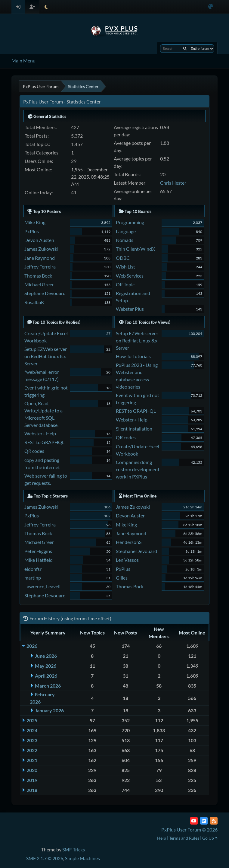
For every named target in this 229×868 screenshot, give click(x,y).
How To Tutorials (133, 356)
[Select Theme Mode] (46, 7)
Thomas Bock (38, 276)
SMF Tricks (74, 849)
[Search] (185, 49)
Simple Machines (82, 858)
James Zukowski (41, 249)
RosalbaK (34, 302)
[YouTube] (194, 821)
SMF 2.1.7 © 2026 (45, 858)
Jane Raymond (40, 258)
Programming (130, 222)
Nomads (125, 240)
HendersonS (129, 542)
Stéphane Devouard (45, 293)
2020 (32, 770)
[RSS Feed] (214, 821)
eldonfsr (33, 569)
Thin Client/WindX (135, 249)
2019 (32, 780)
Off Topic (125, 284)
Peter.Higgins (38, 551)
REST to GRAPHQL (44, 442)
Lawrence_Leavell (42, 586)
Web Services (130, 276)
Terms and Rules (184, 838)
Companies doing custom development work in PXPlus (138, 469)
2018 (32, 790)
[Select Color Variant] (211, 7)
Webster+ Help (40, 433)
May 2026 (46, 666)
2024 (32, 730)
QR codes (34, 451)
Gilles (122, 578)
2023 (32, 740)
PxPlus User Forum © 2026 (189, 830)
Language (126, 231)
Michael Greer (39, 284)
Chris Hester (173, 183)
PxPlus (32, 231)
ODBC (123, 258)
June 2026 (46, 656)
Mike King (35, 222)
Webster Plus (130, 309)
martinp (33, 578)
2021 (32, 760)
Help (162, 838)
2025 (32, 720)
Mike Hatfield (39, 560)
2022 (32, 750)
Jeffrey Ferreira (40, 267)
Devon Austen (39, 240)
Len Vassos (127, 560)
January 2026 (49, 710)
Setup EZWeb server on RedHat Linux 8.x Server (46, 356)
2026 (32, 646)
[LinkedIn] (204, 821)
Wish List (125, 267)
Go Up (210, 838)
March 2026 (48, 686)
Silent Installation (134, 429)
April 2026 (46, 676)
